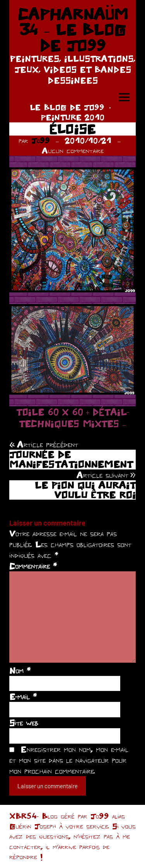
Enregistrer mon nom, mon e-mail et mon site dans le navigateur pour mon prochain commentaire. (69, 760)
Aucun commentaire (73, 150)
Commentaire (33, 566)
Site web (24, 723)
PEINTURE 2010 (73, 117)
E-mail (23, 696)
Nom (20, 670)
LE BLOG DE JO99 (67, 107)
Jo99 (41, 140)
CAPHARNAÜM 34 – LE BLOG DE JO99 (73, 30)
